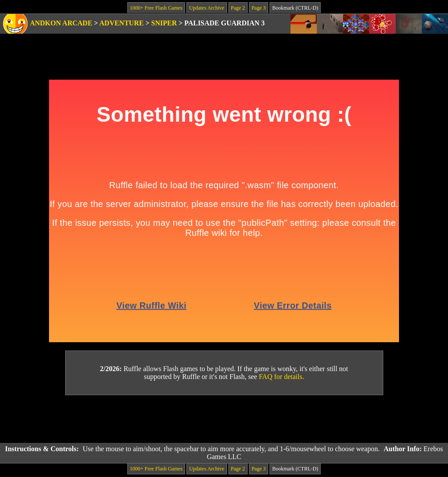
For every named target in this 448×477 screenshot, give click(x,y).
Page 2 (238, 8)
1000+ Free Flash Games (156, 8)
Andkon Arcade (61, 23)
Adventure (121, 23)
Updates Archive (206, 8)
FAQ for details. (282, 377)
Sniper (164, 23)
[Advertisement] (224, 419)
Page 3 (259, 8)
